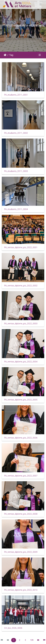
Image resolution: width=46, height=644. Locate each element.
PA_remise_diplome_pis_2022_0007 (21, 476)
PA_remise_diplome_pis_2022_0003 (21, 324)
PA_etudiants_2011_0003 (16, 171)
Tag (11, 55)
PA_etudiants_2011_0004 (16, 209)
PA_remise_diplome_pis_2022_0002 (21, 286)
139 (32, 640)
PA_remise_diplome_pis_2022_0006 (21, 438)
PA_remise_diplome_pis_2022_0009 (21, 552)
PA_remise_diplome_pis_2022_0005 (21, 400)
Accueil (5, 55)
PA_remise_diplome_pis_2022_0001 (21, 247)
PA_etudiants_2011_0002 (16, 133)
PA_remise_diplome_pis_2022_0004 (21, 362)
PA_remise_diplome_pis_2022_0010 (21, 590)
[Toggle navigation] (41, 4)
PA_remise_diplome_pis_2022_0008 (21, 514)
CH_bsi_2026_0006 (13, 628)
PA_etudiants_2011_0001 (16, 95)
